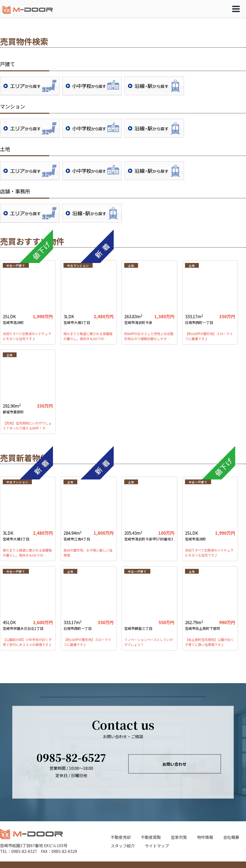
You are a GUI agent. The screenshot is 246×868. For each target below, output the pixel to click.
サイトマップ (157, 846)
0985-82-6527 (71, 757)
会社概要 (231, 837)
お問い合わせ (174, 764)
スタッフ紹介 (123, 846)
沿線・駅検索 (154, 86)
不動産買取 (151, 837)
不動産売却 (121, 837)
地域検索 (30, 86)
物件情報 (205, 837)
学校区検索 (92, 86)
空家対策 (179, 837)
